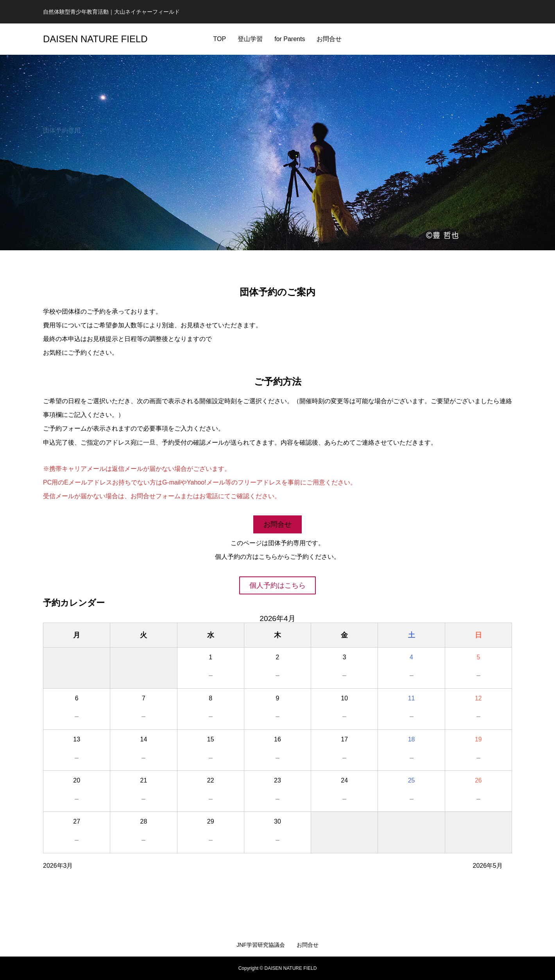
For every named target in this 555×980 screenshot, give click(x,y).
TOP (220, 39)
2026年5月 (488, 866)
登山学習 (250, 39)
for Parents (290, 39)
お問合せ (329, 39)
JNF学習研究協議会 (261, 945)
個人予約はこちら (277, 585)
